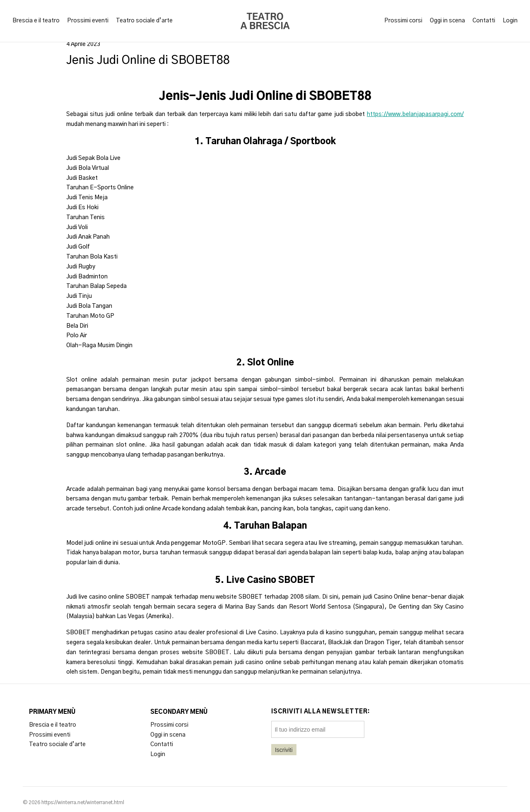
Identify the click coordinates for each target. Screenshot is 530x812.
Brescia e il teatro (36, 21)
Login (510, 21)
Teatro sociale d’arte (144, 21)
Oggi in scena (447, 21)
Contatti (484, 21)
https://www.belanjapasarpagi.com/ (415, 114)
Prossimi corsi (403, 21)
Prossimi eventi (88, 21)
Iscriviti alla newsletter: (321, 712)
